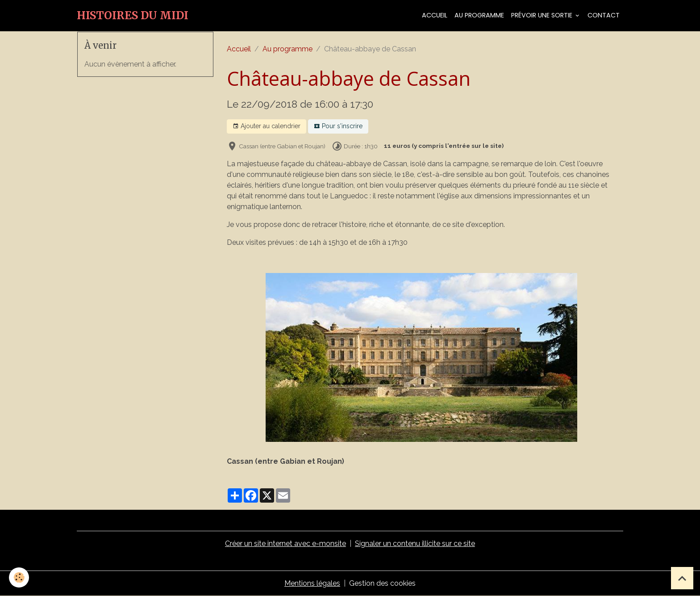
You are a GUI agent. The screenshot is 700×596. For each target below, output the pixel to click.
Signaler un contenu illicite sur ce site (415, 544)
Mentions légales (312, 583)
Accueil (435, 15)
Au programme (479, 15)
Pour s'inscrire (338, 126)
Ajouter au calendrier (267, 126)
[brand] (133, 16)
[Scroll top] (682, 578)
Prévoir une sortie (543, 15)
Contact (604, 15)
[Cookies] (19, 577)
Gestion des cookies (382, 583)
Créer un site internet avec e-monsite (285, 544)
